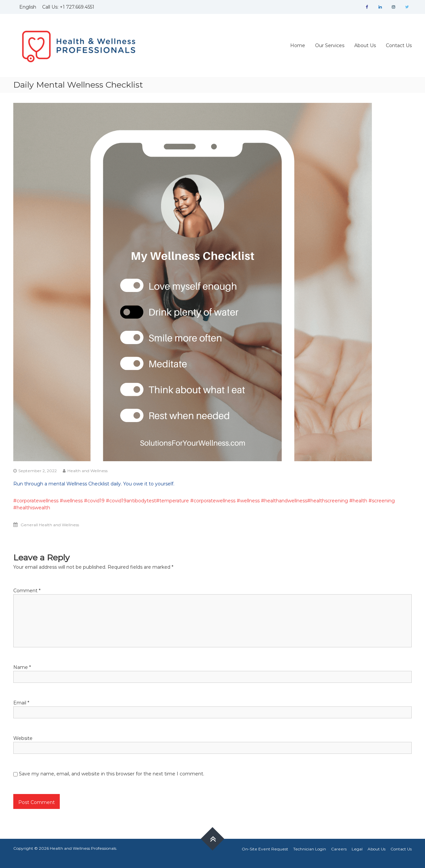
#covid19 (94, 501)
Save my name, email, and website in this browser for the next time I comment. (112, 774)
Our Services (330, 45)
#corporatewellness (36, 501)
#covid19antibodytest (131, 501)
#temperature (172, 501)
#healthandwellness (284, 501)
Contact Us (399, 45)
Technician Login (310, 849)
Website (23, 738)
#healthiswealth (32, 508)
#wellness (71, 501)
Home (298, 45)
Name (22, 667)
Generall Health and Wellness (50, 525)
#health (358, 501)
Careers (339, 849)
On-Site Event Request (265, 849)
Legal (357, 849)
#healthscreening (328, 501)
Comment (27, 591)
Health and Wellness (87, 471)
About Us (365, 45)
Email (21, 703)
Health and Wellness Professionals (83, 848)
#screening (382, 501)
